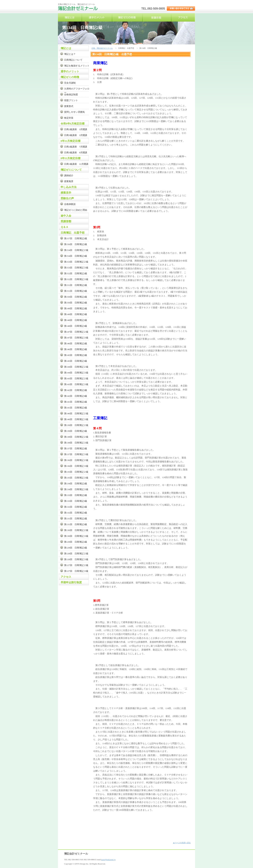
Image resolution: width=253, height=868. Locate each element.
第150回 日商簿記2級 (76, 297)
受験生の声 (67, 198)
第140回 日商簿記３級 (76, 419)
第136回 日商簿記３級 (76, 466)
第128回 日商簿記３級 (76, 559)
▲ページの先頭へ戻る (182, 843)
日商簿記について (73, 60)
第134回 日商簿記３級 (76, 489)
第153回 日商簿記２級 (76, 262)
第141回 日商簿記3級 (76, 408)
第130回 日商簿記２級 (76, 530)
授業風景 (69, 181)
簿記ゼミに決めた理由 (76, 210)
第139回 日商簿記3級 (76, 431)
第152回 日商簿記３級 (76, 279)
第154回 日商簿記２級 (76, 250)
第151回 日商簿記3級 (76, 291)
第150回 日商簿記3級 (76, 303)
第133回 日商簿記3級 (76, 501)
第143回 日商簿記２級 (76, 378)
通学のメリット (97, 17)
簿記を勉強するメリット (77, 66)
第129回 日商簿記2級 (76, 542)
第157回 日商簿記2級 (76, 238)
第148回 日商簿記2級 (76, 320)
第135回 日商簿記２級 (76, 472)
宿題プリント (71, 100)
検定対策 (69, 118)
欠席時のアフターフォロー (77, 89)
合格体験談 (70, 204)
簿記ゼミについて (71, 170)
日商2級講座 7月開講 (76, 147)
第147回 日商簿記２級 (76, 332)
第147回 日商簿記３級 (76, 338)
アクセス (183, 17)
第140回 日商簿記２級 (76, 413)
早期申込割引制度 (71, 582)
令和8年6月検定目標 (73, 124)
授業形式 (69, 106)
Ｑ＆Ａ (64, 227)
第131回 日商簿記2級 (76, 519)
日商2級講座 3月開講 (76, 129)
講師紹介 (69, 175)
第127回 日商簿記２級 (76, 565)
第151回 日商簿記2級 (76, 285)
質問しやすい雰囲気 (74, 112)
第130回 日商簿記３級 (76, 536)
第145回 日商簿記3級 (76, 361)
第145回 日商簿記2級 (76, 355)
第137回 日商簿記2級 (76, 448)
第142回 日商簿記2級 (76, 390)
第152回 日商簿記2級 (76, 273)
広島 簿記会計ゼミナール (78, 10)
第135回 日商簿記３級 (76, 478)
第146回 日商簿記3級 (76, 349)
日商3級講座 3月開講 (76, 135)
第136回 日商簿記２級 (76, 460)
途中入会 (66, 216)
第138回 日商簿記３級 (76, 443)
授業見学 (66, 193)
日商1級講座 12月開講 (76, 164)
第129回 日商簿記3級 (76, 548)
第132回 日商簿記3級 (76, 513)
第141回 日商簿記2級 (76, 402)
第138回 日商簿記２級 (76, 437)
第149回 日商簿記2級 (76, 308)
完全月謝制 (70, 83)
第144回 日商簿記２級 (76, 367)
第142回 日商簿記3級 (76, 396)
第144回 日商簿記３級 (76, 373)
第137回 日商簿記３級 (76, 454)
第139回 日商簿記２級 (76, 425)
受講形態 (157, 17)
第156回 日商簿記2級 (76, 244)
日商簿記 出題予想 (73, 233)
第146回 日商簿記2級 (76, 343)
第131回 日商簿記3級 (76, 524)
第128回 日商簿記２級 (76, 554)
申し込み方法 (69, 187)
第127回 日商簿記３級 (76, 571)
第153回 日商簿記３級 (76, 268)
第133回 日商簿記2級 (76, 495)
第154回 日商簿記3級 (76, 256)
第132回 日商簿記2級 (76, 507)
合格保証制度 (71, 95)
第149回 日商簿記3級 (76, 314)
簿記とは (70, 17)
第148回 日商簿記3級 (76, 326)
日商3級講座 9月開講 (76, 153)
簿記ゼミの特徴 (127, 17)
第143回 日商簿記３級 (76, 384)
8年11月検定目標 (70, 141)
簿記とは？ (70, 54)
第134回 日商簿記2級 (76, 484)
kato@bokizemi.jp (108, 860)
